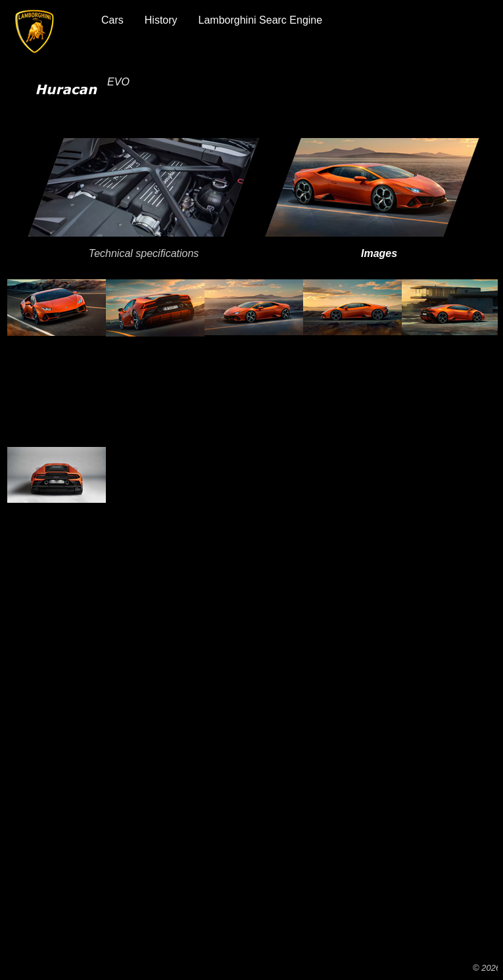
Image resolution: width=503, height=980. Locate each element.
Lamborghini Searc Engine (261, 20)
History (161, 20)
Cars (112, 20)
